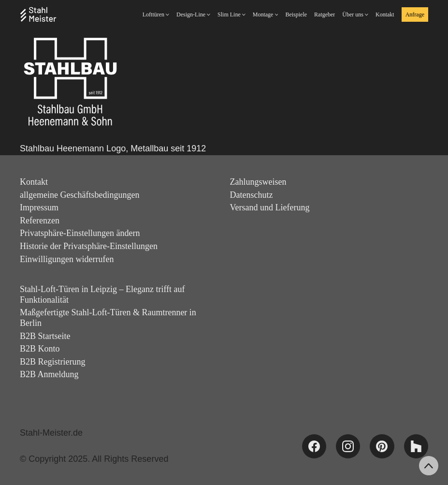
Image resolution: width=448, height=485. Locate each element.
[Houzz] (416, 446)
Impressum (39, 207)
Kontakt (34, 182)
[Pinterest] (382, 446)
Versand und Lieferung (270, 207)
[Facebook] (314, 446)
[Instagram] (348, 446)
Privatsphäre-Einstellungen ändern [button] (80, 233)
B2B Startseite (45, 336)
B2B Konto (40, 349)
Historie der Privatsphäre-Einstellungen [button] (89, 246)
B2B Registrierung (53, 362)
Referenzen (40, 220)
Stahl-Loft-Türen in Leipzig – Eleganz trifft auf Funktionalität (102, 294)
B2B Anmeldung (49, 374)
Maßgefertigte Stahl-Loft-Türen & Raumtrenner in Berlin (108, 318)
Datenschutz (252, 195)
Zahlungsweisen (258, 182)
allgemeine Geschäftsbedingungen (79, 195)
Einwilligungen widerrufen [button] (67, 259)
